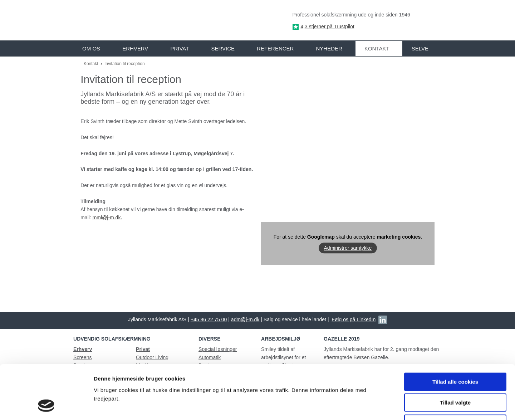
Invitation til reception (125, 64)
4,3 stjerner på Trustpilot (327, 26)
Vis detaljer (372, 406)
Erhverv (135, 48)
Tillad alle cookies (455, 333)
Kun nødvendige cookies (455, 374)
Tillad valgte (455, 354)
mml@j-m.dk (107, 218)
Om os (91, 48)
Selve (420, 48)
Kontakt (377, 48)
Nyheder (329, 48)
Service (223, 48)
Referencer (275, 48)
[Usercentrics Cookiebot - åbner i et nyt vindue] (46, 406)
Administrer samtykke (348, 248)
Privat (180, 48)
